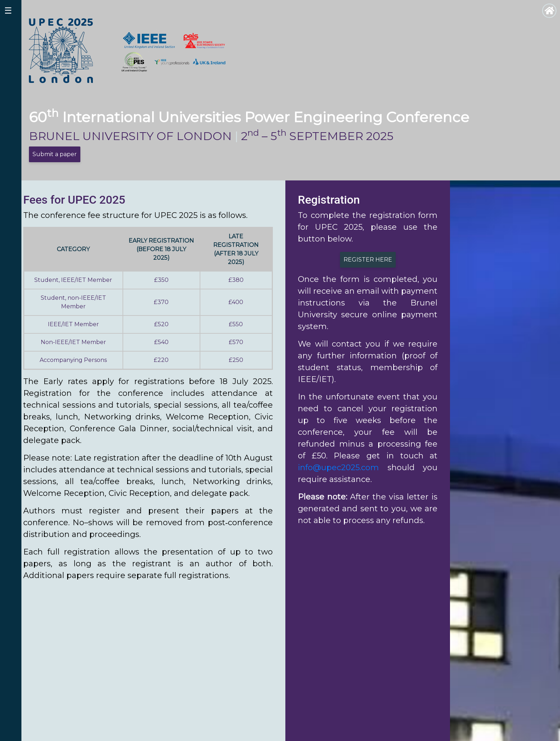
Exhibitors (520, 719)
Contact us (522, 728)
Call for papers (527, 710)
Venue (516, 702)
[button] (52, 636)
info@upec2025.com (338, 468)
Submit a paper (55, 154)
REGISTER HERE (368, 260)
